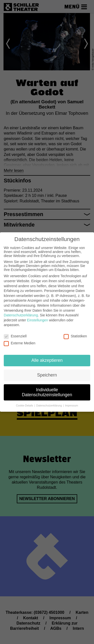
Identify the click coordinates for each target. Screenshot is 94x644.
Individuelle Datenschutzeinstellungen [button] (47, 391)
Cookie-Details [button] (25, 404)
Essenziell (15, 335)
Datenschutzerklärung (21, 314)
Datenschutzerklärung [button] (50, 404)
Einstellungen (38, 319)
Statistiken (75, 335)
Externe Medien (20, 342)
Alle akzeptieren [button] (47, 359)
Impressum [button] (71, 404)
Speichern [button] (47, 374)
